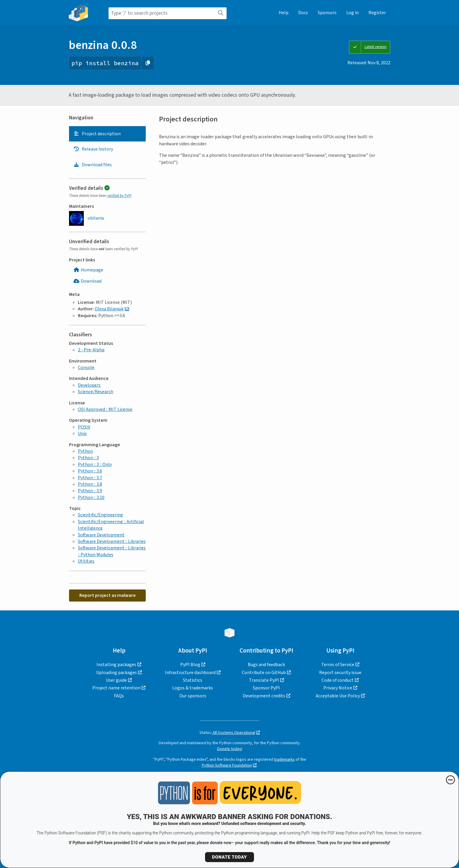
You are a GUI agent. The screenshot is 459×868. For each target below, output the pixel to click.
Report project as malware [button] (108, 595)
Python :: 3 (88, 458)
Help (284, 13)
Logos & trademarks (193, 688)
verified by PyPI (119, 196)
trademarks (284, 759)
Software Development (101, 535)
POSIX (84, 427)
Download (87, 281)
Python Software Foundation (227, 765)
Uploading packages (117, 673)
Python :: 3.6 (90, 471)
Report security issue (340, 673)
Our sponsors (193, 696)
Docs (303, 13)
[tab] (107, 134)
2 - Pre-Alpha (91, 350)
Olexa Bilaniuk (109, 309)
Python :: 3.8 (90, 484)
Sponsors (327, 13)
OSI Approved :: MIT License (105, 409)
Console (86, 368)
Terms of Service (338, 665)
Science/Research (96, 392)
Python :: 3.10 (91, 498)
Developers (89, 385)
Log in (353, 13)
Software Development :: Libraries (112, 541)
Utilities (86, 561)
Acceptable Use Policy (338, 696)
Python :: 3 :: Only (95, 465)
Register (377, 13)
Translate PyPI (264, 680)
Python (85, 451)
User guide (116, 680)
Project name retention (116, 688)
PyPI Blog (190, 665)
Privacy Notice (338, 688)
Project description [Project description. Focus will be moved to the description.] (97, 134)
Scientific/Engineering (100, 515)
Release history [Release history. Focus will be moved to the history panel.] (93, 149)
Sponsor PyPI (266, 688)
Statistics (193, 680)
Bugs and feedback (266, 665)
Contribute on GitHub (264, 673)
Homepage (88, 270)
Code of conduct (338, 680)
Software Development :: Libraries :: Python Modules (112, 551)
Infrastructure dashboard (190, 673)
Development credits (264, 696)
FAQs (119, 696)
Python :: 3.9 (90, 491)
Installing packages (116, 665)
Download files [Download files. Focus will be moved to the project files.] (93, 165)
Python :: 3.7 (90, 478)
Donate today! (230, 749)
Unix (82, 434)
